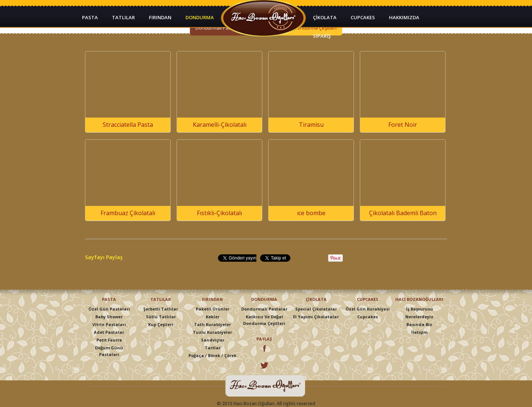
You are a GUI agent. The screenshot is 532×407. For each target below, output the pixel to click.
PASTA (90, 17)
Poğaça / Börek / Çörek (212, 355)
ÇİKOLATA (325, 17)
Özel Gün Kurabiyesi (368, 309)
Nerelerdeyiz (419, 317)
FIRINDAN (160, 17)
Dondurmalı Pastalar (264, 309)
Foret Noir (403, 125)
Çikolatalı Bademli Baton (403, 213)
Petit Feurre (109, 340)
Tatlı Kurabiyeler (212, 324)
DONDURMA (200, 17)
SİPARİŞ (322, 36)
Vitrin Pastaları (109, 324)
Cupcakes (368, 317)
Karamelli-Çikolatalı (220, 125)
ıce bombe (311, 213)
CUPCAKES (363, 17)
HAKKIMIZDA (404, 17)
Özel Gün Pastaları (109, 309)
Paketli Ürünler (213, 309)
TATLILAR (123, 17)
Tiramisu (311, 125)
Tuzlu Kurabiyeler (212, 332)
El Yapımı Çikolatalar (316, 317)
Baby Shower (109, 317)
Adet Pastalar (109, 332)
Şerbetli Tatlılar (161, 309)
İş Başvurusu (420, 309)
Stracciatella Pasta (128, 125)
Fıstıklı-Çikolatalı (219, 213)
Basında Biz (419, 324)
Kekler (213, 317)
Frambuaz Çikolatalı (128, 213)
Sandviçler (213, 340)
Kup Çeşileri (161, 324)
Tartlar (213, 348)
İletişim (419, 332)
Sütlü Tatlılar (161, 317)
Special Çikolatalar (316, 309)
